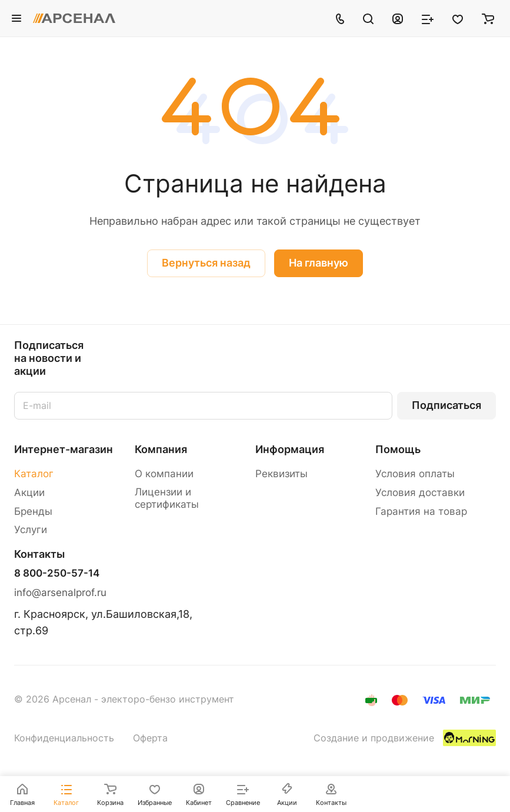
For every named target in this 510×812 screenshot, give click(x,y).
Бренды (33, 511)
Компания (161, 449)
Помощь (398, 449)
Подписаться (446, 405)
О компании (164, 474)
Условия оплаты (415, 474)
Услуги (31, 530)
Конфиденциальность (64, 738)
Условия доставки (420, 492)
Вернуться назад (206, 263)
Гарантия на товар (421, 511)
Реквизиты (281, 474)
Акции (29, 492)
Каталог (34, 474)
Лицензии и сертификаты (167, 498)
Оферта (150, 738)
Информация (290, 449)
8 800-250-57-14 (57, 573)
